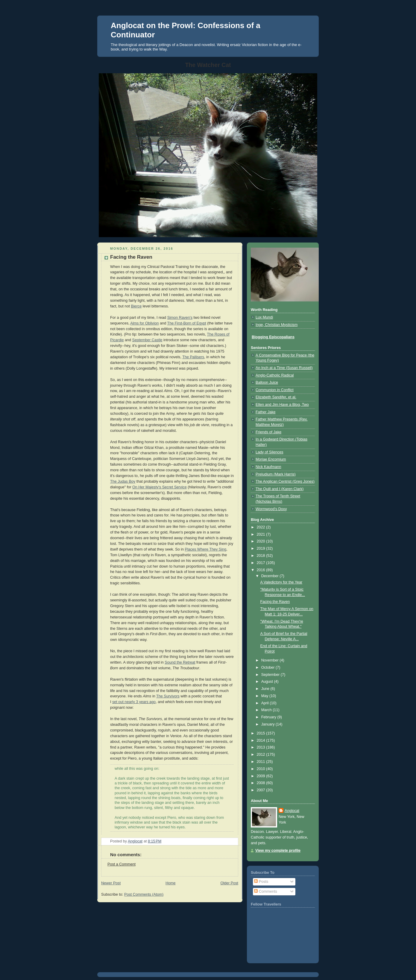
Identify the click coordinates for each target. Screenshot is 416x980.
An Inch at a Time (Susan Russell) (284, 368)
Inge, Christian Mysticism (277, 325)
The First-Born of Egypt (186, 323)
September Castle (147, 340)
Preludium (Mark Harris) (276, 474)
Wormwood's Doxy (271, 509)
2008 (262, 783)
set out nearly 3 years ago (134, 702)
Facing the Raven (275, 602)
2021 (262, 534)
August (268, 682)
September (271, 675)
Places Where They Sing (206, 549)
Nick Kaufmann (268, 467)
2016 (262, 570)
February (269, 717)
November (271, 660)
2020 (262, 541)
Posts (261, 882)
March (267, 710)
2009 (262, 776)
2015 (262, 733)
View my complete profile (278, 851)
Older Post (229, 883)
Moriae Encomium (271, 459)
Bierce (136, 306)
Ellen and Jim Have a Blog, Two (282, 405)
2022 (262, 527)
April (266, 703)
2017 (262, 563)
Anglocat (292, 811)
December (271, 576)
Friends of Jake (268, 432)
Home (171, 883)
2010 (262, 769)
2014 (262, 740)
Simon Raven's (180, 318)
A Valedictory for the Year (281, 582)
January (268, 724)
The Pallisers (193, 357)
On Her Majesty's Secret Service (160, 487)
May (265, 696)
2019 (262, 548)
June (266, 689)
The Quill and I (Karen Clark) (280, 489)
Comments (265, 891)
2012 (262, 755)
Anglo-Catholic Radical (275, 375)
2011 (262, 762)
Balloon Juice (267, 382)
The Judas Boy (123, 481)
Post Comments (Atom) (144, 894)
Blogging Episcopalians (273, 337)
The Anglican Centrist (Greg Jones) (285, 481)
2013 (262, 747)
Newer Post (111, 883)
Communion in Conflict (275, 390)
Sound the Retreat (180, 662)
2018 (262, 556)
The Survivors (168, 696)
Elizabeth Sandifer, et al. (276, 397)
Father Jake (266, 412)
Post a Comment (122, 864)
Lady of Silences (270, 452)
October (268, 667)
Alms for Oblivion (144, 323)
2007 (262, 790)
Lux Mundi (264, 317)
